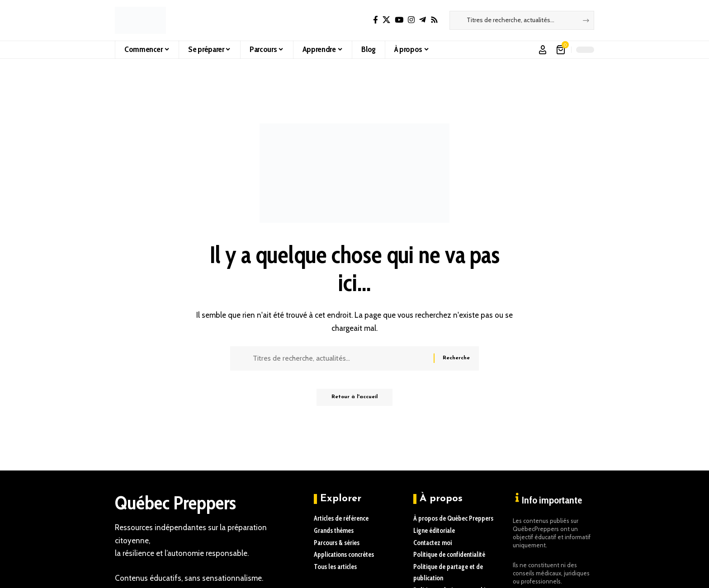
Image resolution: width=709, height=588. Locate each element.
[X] (386, 20)
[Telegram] (423, 20)
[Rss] (434, 20)
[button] (543, 50)
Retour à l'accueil (354, 400)
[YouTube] (399, 20)
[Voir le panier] (561, 50)
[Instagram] (411, 20)
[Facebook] (376, 20)
